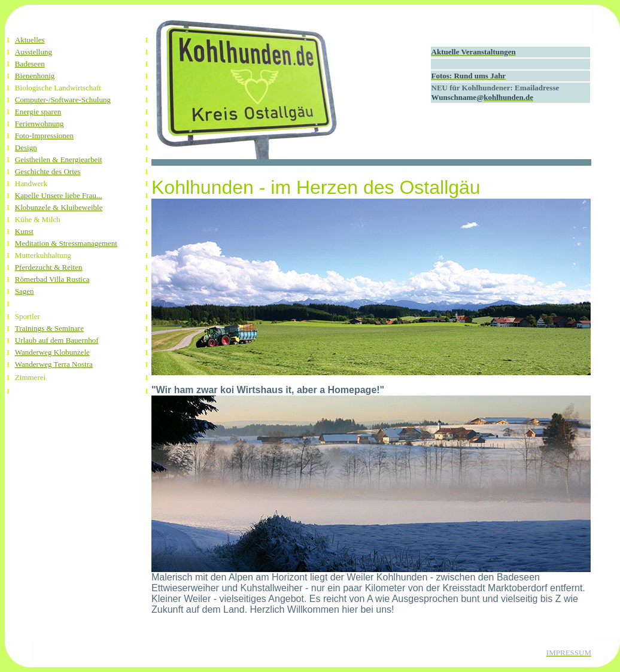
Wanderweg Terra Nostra (54, 364)
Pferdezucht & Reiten (49, 267)
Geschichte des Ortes (48, 171)
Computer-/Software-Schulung (63, 100)
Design (26, 148)
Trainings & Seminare (49, 328)
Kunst (24, 231)
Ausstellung (34, 52)
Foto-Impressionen (44, 136)
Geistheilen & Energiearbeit (59, 159)
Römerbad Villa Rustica (52, 279)
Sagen (25, 291)
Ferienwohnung (39, 124)
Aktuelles (30, 40)
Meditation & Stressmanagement (66, 243)
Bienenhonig (35, 76)
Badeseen (30, 64)
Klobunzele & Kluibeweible (59, 207)
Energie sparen (38, 112)
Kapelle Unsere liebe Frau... (59, 195)
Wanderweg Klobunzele (52, 352)
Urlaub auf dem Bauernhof (57, 340)
